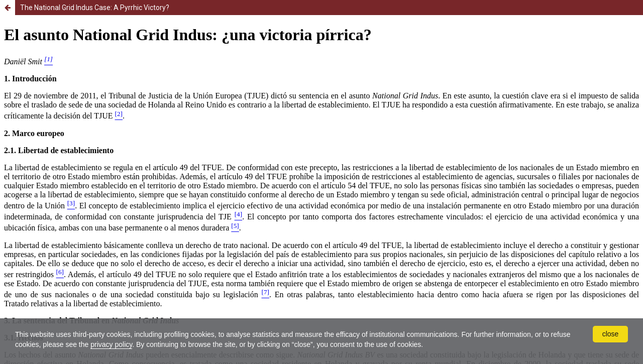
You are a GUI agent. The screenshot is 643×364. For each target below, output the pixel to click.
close (611, 334)
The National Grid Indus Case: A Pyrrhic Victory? (95, 8)
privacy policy (111, 344)
